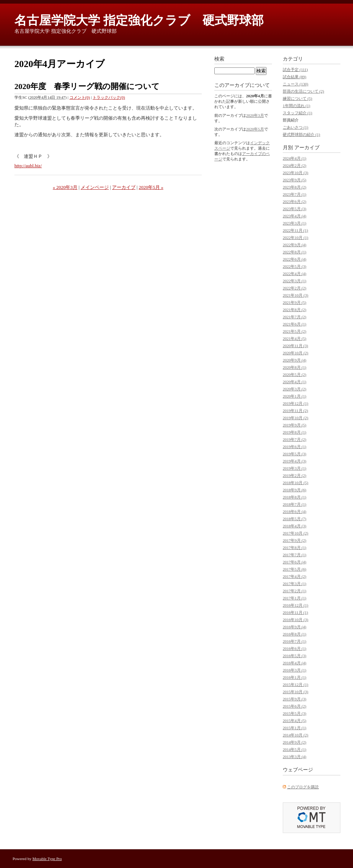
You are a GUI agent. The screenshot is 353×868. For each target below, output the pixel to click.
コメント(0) (80, 97)
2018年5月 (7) (294, 519)
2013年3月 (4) (294, 757)
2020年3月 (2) (294, 389)
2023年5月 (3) (294, 209)
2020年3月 (255, 115)
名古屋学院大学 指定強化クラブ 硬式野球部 (139, 20)
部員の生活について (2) (303, 91)
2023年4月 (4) (294, 216)
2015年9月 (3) (294, 699)
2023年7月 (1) (294, 194)
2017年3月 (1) (294, 584)
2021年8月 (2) (294, 310)
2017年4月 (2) (294, 576)
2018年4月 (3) (294, 526)
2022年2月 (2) (294, 288)
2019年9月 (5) (294, 425)
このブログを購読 (303, 787)
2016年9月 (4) (294, 627)
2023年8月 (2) (294, 187)
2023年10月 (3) (296, 173)
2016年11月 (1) (295, 612)
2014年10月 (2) (296, 735)
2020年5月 (255, 129)
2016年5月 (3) (294, 656)
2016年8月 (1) (294, 634)
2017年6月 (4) (294, 562)
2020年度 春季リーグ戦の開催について (87, 86)
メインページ (95, 187)
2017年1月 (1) (294, 598)
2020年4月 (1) (294, 382)
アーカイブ (124, 187)
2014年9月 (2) (294, 742)
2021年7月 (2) (294, 317)
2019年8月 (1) (294, 432)
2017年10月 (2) (296, 533)
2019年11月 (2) (295, 411)
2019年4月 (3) (294, 461)
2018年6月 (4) (294, 511)
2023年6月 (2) (294, 201)
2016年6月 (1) (294, 648)
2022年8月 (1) (294, 252)
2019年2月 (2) (294, 475)
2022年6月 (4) (294, 259)
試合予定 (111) (295, 70)
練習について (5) (298, 98)
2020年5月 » (151, 187)
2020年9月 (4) (294, 360)
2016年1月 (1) (294, 677)
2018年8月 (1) (294, 497)
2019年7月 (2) (294, 439)
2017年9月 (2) (294, 540)
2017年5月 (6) (294, 569)
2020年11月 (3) (295, 346)
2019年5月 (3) (294, 454)
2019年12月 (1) (296, 403)
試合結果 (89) (294, 77)
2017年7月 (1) (294, 555)
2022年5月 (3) (294, 266)
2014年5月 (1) (294, 749)
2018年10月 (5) (296, 483)
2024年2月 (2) (294, 165)
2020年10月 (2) (296, 353)
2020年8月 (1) (294, 367)
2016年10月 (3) (296, 620)
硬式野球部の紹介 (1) (301, 134)
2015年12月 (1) (296, 685)
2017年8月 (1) (294, 548)
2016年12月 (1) (296, 605)
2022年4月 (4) (294, 274)
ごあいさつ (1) (296, 127)
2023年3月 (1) (294, 223)
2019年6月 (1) (294, 447)
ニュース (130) (296, 84)
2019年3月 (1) (294, 468)
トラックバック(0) (109, 97)
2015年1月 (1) (294, 728)
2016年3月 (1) (294, 670)
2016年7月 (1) (294, 641)
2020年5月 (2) (294, 375)
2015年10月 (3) (296, 692)
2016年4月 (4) (294, 663)
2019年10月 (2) (296, 418)
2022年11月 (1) (295, 230)
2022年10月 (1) (296, 238)
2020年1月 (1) (294, 396)
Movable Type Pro (47, 859)
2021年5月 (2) (294, 331)
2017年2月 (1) (294, 591)
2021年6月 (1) (294, 324)
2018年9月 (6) (294, 490)
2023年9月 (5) (294, 180)
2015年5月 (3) (294, 713)
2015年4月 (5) (294, 721)
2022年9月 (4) (294, 245)
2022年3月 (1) (294, 281)
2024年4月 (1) (294, 158)
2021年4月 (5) (294, 338)
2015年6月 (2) (294, 706)
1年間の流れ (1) (296, 106)
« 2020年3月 (65, 187)
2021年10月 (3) (296, 295)
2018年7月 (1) (294, 504)
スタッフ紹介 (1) (298, 113)
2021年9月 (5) (294, 302)
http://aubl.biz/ (28, 166)
